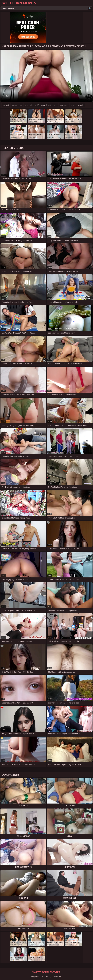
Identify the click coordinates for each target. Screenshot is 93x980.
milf (37, 105)
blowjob (6, 105)
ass (21, 105)
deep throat (46, 105)
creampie (29, 105)
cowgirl (81, 105)
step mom (64, 105)
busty (73, 105)
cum (55, 105)
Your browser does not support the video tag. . (46, 76)
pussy (14, 105)
